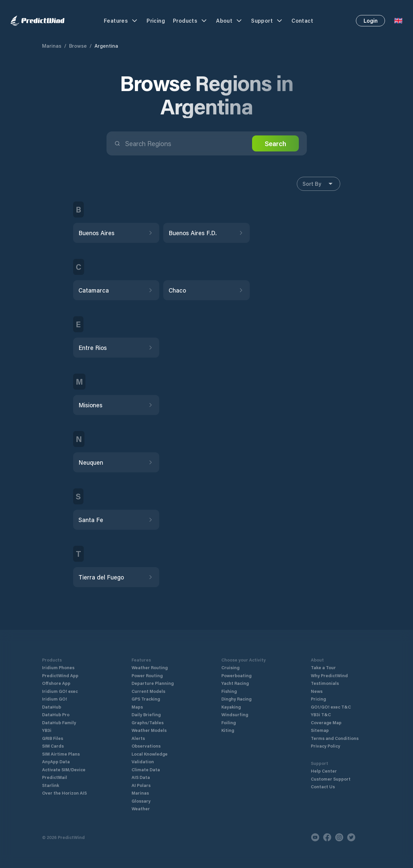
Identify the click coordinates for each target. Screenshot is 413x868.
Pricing (156, 21)
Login (371, 21)
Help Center (324, 771)
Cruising (230, 667)
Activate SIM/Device (64, 769)
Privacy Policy (326, 746)
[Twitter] (351, 837)
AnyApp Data (56, 761)
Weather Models (149, 730)
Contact (302, 21)
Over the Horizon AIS (64, 793)
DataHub (52, 707)
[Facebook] (327, 837)
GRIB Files (53, 738)
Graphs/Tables (148, 722)
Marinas (52, 46)
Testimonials (325, 683)
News (317, 691)
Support (267, 21)
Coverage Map (326, 722)
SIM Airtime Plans (61, 754)
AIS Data (141, 777)
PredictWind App (60, 675)
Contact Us (323, 786)
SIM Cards (53, 746)
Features (121, 21)
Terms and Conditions (335, 738)
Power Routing (147, 675)
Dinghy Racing (236, 699)
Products (190, 21)
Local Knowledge (150, 754)
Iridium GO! (55, 699)
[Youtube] (315, 837)
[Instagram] (339, 837)
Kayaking (231, 707)
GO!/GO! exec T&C (331, 707)
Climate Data (146, 769)
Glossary (141, 801)
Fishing (229, 691)
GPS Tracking (146, 699)
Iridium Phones (58, 667)
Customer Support (331, 779)
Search (275, 143)
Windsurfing (235, 714)
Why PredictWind (329, 675)
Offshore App (56, 683)
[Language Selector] (398, 21)
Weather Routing (150, 667)
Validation (143, 761)
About (230, 21)
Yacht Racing (235, 683)
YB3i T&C (321, 714)
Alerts (138, 738)
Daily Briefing (146, 714)
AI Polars (141, 785)
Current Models (148, 691)
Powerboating (236, 675)
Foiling (229, 722)
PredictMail (55, 777)
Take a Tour (323, 667)
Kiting (228, 730)
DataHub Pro (56, 714)
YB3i (47, 730)
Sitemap (320, 730)
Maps (137, 707)
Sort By (319, 184)
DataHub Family (59, 722)
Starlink (51, 785)
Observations (146, 746)
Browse (78, 46)
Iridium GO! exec (60, 691)
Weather (141, 808)
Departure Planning (153, 683)
